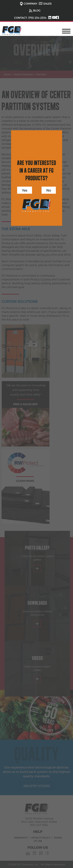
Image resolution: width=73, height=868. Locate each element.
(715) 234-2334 (37, 18)
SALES (47, 4)
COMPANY (30, 4)
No (49, 190)
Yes (25, 190)
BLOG (37, 10)
